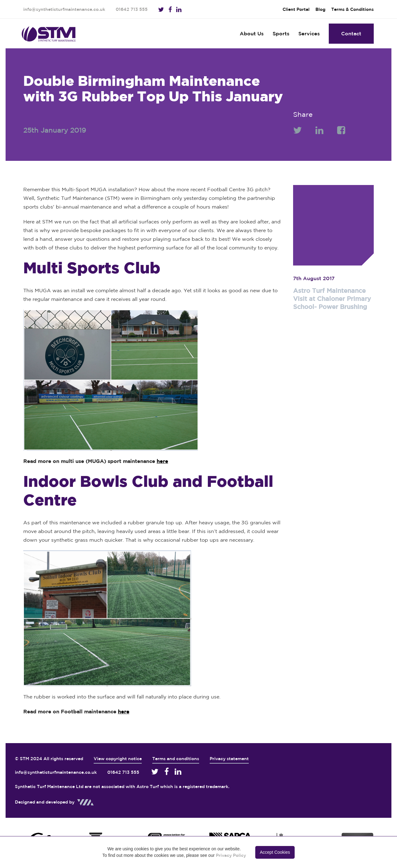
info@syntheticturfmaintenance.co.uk (64, 9)
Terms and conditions (176, 759)
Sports (281, 33)
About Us (252, 33)
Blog (320, 9)
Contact (351, 33)
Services (309, 33)
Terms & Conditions (352, 9)
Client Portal (296, 9)
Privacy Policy (231, 855)
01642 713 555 (132, 9)
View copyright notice (118, 759)
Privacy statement (229, 759)
